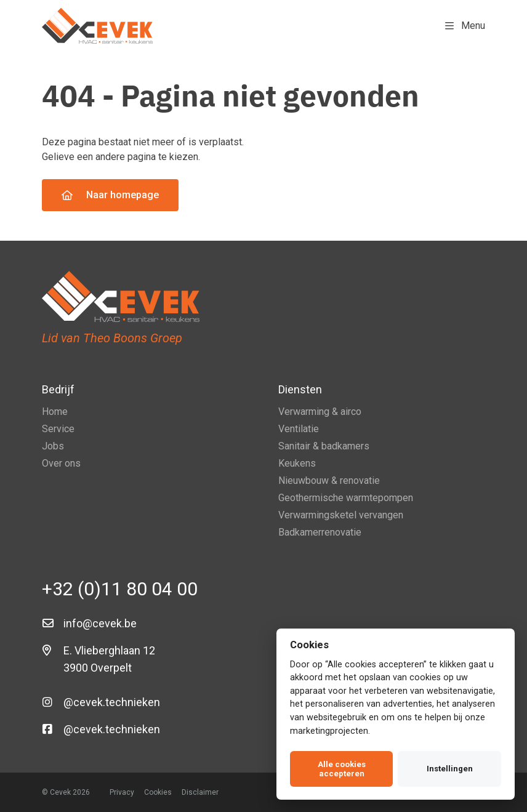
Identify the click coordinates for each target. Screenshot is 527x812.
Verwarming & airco (320, 412)
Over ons (61, 463)
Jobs (53, 446)
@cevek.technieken (112, 702)
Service (58, 429)
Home (55, 412)
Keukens (297, 463)
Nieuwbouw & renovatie (329, 480)
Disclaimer (200, 792)
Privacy (122, 792)
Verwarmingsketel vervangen (341, 515)
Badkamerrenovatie (320, 532)
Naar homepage (110, 195)
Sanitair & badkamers (324, 446)
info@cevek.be (100, 623)
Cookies (158, 792)
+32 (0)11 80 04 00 (120, 589)
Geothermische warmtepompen (346, 498)
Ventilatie (299, 429)
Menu (465, 26)
